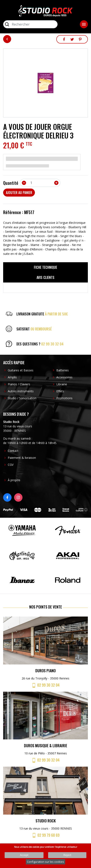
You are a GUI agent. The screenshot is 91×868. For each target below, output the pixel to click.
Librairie (62, 384)
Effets (60, 391)
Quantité (11, 183)
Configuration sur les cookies (45, 862)
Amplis (12, 377)
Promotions (64, 398)
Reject (67, 855)
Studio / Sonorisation (22, 398)
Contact (13, 451)
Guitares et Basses (21, 370)
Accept (24, 855)
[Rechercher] (30, 24)
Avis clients (45, 277)
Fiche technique (45, 267)
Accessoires (64, 377)
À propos (14, 480)
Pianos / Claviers (19, 384)
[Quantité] (40, 183)
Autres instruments (21, 391)
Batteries (63, 370)
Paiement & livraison (22, 458)
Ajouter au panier (19, 193)
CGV (11, 465)
